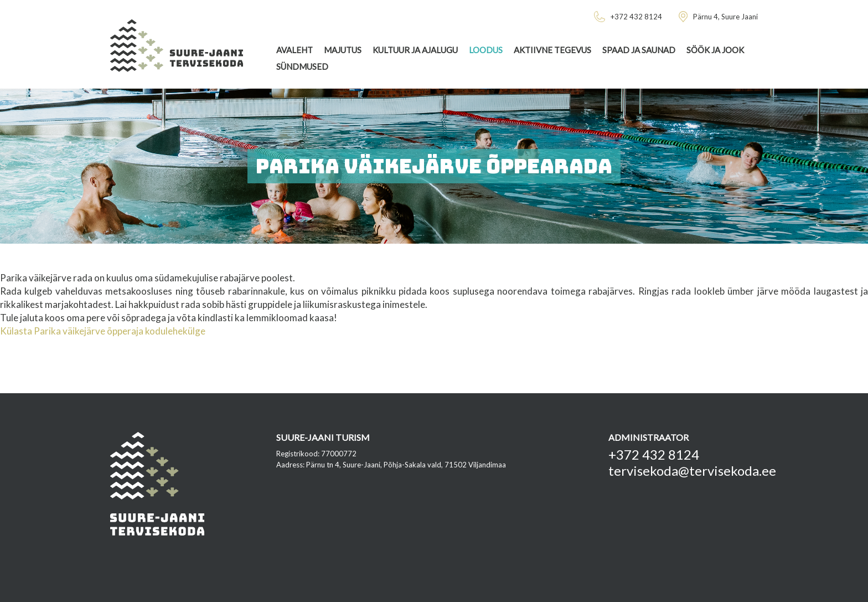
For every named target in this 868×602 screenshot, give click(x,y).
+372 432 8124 (654, 454)
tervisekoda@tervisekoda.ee (692, 470)
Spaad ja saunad (639, 50)
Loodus (486, 50)
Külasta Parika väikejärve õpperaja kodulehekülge (103, 331)
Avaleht (294, 50)
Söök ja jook (715, 50)
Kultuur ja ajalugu (415, 50)
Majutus (343, 50)
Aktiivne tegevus (552, 50)
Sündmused (302, 66)
